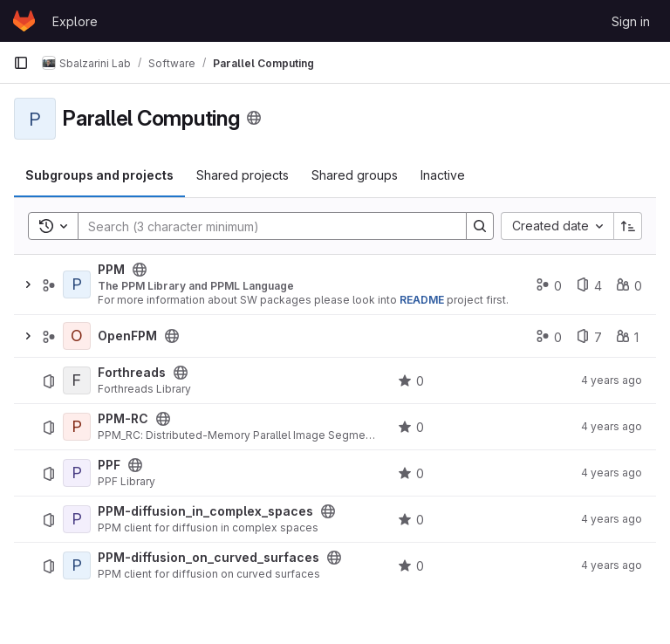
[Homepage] (24, 21)
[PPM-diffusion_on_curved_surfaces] (77, 565)
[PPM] (77, 284)
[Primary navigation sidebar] (21, 63)
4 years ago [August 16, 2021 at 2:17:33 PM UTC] (612, 565)
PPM (111, 270)
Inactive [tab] (443, 175)
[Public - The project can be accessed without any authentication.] (181, 373)
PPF (109, 465)
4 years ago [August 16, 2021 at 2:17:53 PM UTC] (612, 519)
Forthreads (132, 373)
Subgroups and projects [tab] (99, 175)
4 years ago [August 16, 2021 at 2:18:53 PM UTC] (612, 426)
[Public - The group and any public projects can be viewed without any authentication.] (140, 270)
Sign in (631, 21)
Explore (75, 21)
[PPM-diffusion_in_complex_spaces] (77, 519)
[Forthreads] (77, 380)
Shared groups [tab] (355, 175)
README (422, 300)
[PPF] (77, 473)
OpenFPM (127, 336)
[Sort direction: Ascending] (628, 226)
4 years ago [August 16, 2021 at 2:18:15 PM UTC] (612, 473)
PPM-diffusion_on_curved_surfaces (209, 558)
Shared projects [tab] (243, 175)
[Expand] (28, 284)
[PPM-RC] (77, 427)
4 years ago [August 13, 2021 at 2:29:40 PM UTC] (612, 380)
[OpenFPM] (77, 336)
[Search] (263, 226)
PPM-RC (123, 419)
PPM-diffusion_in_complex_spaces (205, 511)
